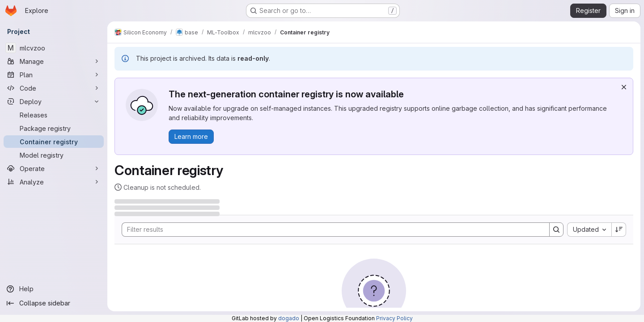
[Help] (54, 289)
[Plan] (54, 75)
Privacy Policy (394, 318)
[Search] (331, 230)
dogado (289, 318)
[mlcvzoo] (54, 48)
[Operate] (54, 168)
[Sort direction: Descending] (619, 230)
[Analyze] (54, 182)
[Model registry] (54, 155)
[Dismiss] (624, 87)
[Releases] (54, 115)
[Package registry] (54, 128)
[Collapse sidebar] (54, 303)
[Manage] (54, 61)
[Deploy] (54, 101)
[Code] (54, 88)
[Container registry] (54, 142)
